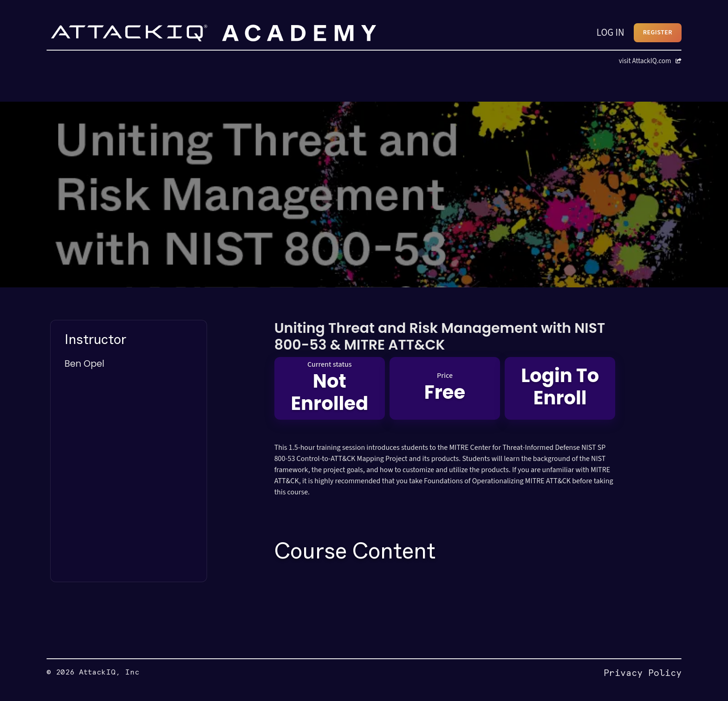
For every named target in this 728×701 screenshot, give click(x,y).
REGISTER (658, 32)
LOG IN (611, 32)
